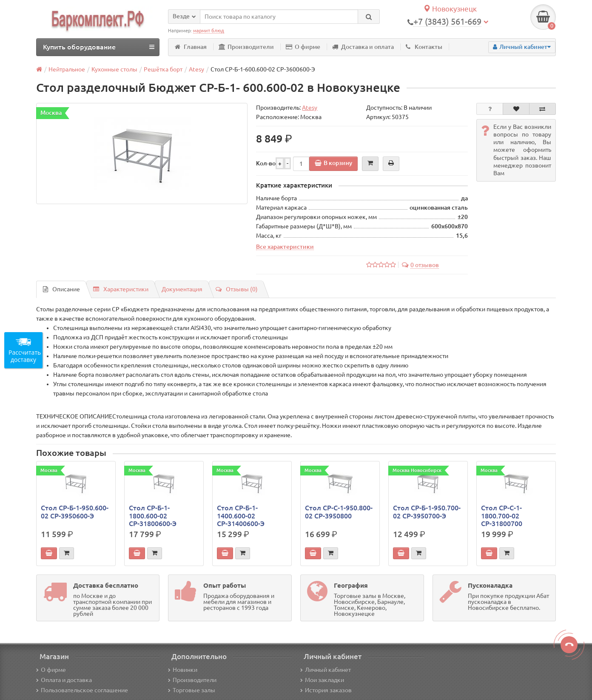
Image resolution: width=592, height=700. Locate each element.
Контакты (424, 47)
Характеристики (121, 289)
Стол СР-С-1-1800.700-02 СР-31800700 (502, 515)
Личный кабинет (326, 670)
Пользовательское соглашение (82, 690)
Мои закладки (322, 680)
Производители (246, 47)
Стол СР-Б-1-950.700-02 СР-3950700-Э (427, 512)
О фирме (303, 47)
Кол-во (266, 163)
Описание (61, 289)
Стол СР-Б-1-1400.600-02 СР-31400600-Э (241, 515)
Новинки (183, 670)
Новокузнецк (450, 9)
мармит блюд (209, 31)
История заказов (326, 690)
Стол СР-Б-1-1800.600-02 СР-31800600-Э (153, 515)
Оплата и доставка (64, 680)
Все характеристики (285, 247)
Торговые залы (192, 690)
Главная (191, 47)
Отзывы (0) (237, 289)
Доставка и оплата (363, 47)
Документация (182, 289)
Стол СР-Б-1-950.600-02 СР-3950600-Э (75, 512)
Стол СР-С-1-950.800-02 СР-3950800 (339, 512)
